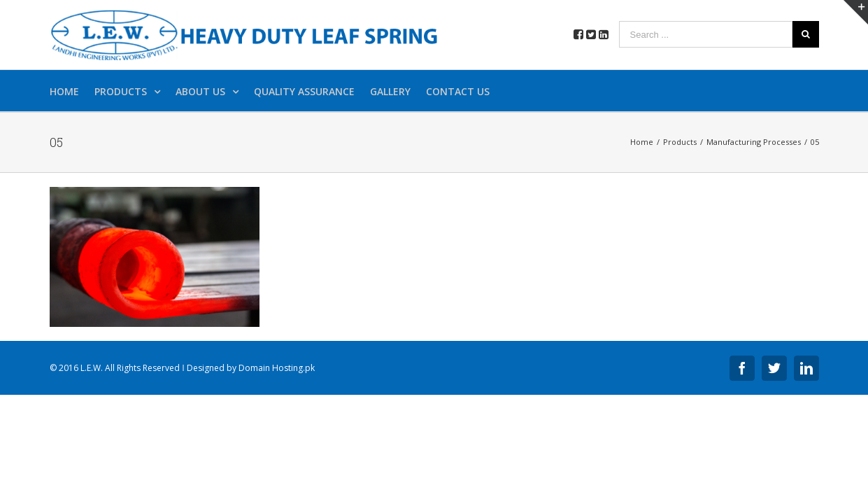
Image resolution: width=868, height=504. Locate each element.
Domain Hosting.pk (277, 368)
